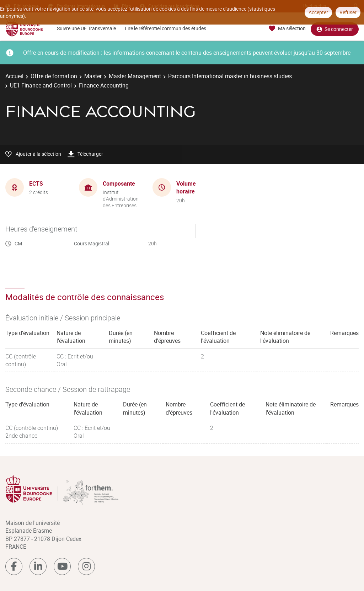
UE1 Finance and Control (41, 85)
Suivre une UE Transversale (86, 28)
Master (93, 76)
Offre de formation (54, 76)
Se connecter (335, 29)
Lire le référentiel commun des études (165, 28)
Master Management (135, 76)
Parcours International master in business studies (230, 76)
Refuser (348, 12)
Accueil (14, 76)
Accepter (318, 12)
